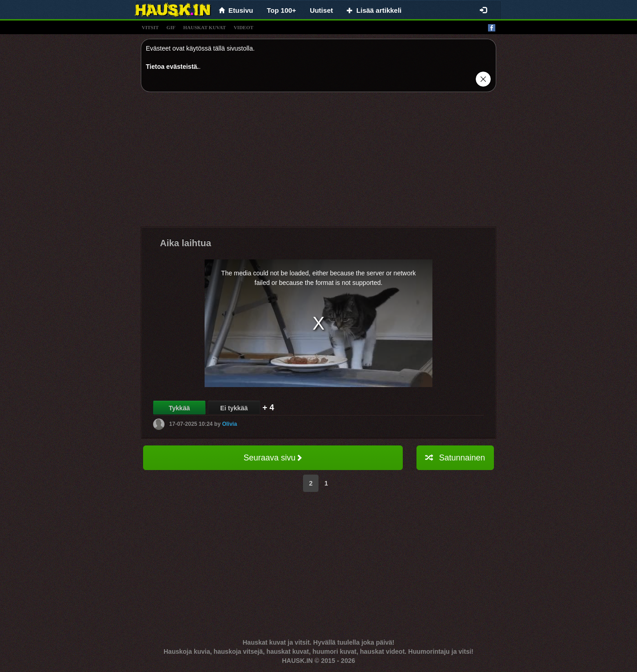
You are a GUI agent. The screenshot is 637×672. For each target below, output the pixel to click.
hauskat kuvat (205, 27)
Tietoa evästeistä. (172, 67)
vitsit (150, 27)
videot (244, 27)
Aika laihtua (185, 243)
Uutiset (321, 10)
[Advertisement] (318, 163)
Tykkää (179, 408)
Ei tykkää (234, 408)
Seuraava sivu (273, 458)
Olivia (229, 424)
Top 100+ (282, 10)
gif (171, 27)
